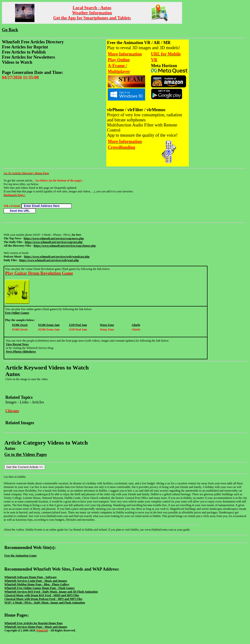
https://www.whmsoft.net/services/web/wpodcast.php (57, 257)
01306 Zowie (20, 325)
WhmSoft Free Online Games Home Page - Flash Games (39, 588)
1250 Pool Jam (78, 325)
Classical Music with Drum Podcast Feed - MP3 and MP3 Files (43, 599)
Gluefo (136, 325)
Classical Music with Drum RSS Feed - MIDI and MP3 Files (42, 595)
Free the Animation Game (21, 556)
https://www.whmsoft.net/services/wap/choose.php (65, 246)
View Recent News (17, 344)
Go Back (10, 30)
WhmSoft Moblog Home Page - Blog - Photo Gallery (37, 584)
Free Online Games (17, 313)
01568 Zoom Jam (49, 325)
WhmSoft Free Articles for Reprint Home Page (33, 623)
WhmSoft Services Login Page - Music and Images (36, 581)
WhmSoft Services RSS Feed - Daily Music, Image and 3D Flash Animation (51, 592)
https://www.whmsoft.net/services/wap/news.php (54, 238)
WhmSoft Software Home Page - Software (30, 577)
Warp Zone (107, 325)
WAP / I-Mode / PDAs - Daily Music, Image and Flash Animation (45, 603)
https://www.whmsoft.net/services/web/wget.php (49, 260)
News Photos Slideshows (21, 352)
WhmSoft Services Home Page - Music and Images (36, 627)
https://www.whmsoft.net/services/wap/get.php (54, 242)
